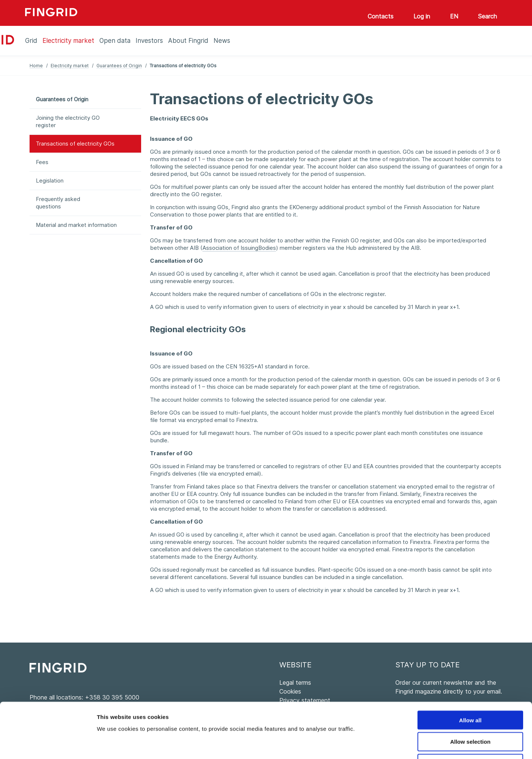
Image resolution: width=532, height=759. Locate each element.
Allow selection (470, 690)
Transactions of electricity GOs (75, 144)
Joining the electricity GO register (68, 121)
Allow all (470, 668)
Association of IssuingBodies (239, 248)
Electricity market (70, 66)
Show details (388, 744)
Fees (42, 162)
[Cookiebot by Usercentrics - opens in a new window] (48, 745)
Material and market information (76, 225)
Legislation (50, 181)
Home (36, 66)
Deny (470, 712)
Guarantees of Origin (119, 66)
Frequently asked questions (58, 203)
